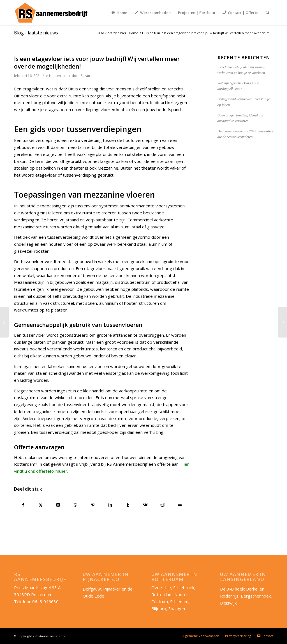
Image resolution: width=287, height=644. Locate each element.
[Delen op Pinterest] (93, 505)
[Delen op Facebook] (23, 505)
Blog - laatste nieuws (36, 33)
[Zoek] (268, 13)
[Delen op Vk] (145, 505)
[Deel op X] (58, 505)
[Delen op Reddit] (163, 505)
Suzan (85, 76)
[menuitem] (119, 13)
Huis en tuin (58, 76)
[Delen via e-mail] (180, 505)
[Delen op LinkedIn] (110, 505)
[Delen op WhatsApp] (76, 505)
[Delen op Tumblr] (128, 505)
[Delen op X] (40, 505)
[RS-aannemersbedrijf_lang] (51, 13)
